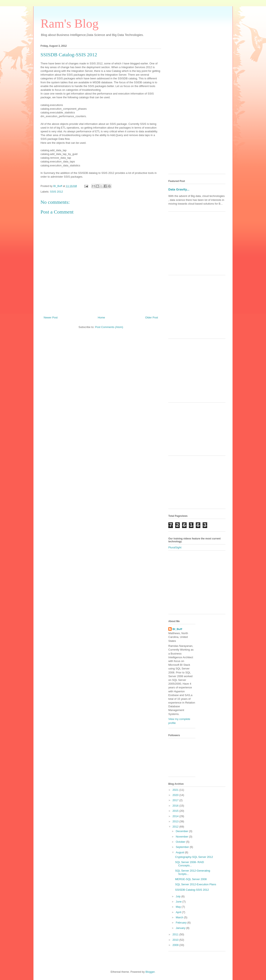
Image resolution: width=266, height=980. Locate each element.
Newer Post (51, 317)
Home (102, 317)
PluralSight (175, 547)
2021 (176, 790)
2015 (176, 811)
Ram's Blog (70, 23)
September (183, 847)
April (179, 912)
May (179, 907)
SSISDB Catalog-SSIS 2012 (192, 890)
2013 (176, 821)
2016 (176, 806)
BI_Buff (177, 629)
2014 (176, 816)
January (181, 928)
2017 (176, 800)
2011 (176, 934)
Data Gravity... (179, 189)
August (180, 852)
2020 (176, 795)
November (182, 837)
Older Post (152, 317)
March (180, 917)
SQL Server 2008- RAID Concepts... (189, 864)
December (182, 831)
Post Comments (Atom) (109, 327)
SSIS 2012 (57, 192)
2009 (176, 945)
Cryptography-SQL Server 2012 (194, 857)
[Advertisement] (197, 108)
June (179, 902)
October (181, 842)
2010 (176, 940)
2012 (176, 827)
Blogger (150, 972)
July (179, 896)
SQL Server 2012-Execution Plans (196, 884)
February (182, 923)
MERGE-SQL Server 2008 (191, 879)
